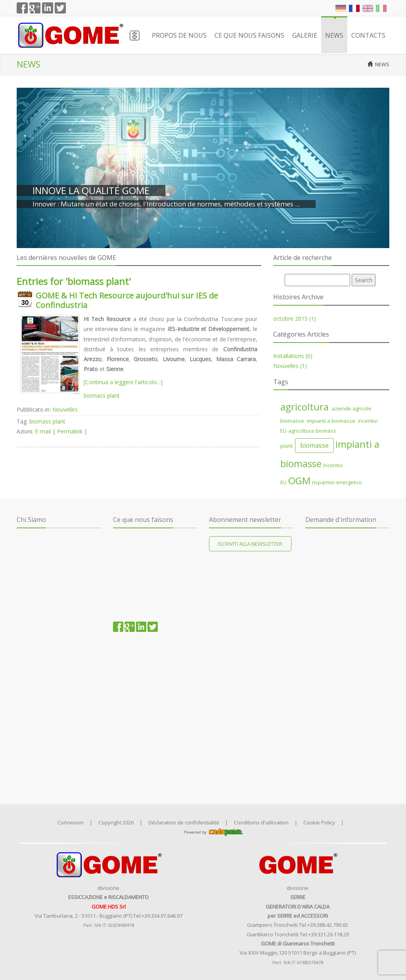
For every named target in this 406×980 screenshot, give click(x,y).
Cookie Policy (319, 822)
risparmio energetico (337, 482)
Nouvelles (65, 409)
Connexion (71, 822)
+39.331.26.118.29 (328, 934)
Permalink (70, 431)
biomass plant (102, 396)
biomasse (292, 421)
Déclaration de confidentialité (184, 822)
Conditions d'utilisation (261, 822)
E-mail (43, 431)
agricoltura (304, 407)
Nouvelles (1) (290, 366)
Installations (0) (293, 356)
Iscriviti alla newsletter (250, 544)
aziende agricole (351, 408)
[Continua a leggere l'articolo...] (123, 382)
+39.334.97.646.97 (162, 916)
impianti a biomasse (330, 421)
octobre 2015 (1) (295, 319)
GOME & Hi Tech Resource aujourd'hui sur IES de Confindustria (127, 300)
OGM (299, 480)
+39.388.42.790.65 (328, 925)
